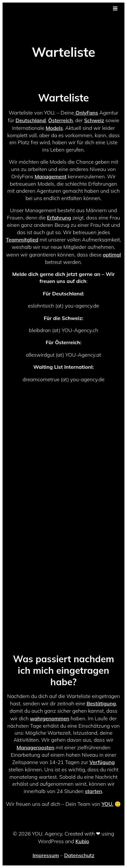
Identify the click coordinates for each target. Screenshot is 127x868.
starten (93, 791)
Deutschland (31, 120)
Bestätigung (101, 703)
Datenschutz (79, 855)
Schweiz (94, 120)
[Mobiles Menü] (115, 9)
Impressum (46, 855)
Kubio (82, 841)
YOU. (107, 804)
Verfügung (102, 762)
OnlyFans (86, 113)
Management (51, 176)
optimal (112, 255)
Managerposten (36, 747)
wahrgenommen (50, 718)
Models (54, 128)
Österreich (61, 120)
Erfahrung (59, 218)
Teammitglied (22, 240)
